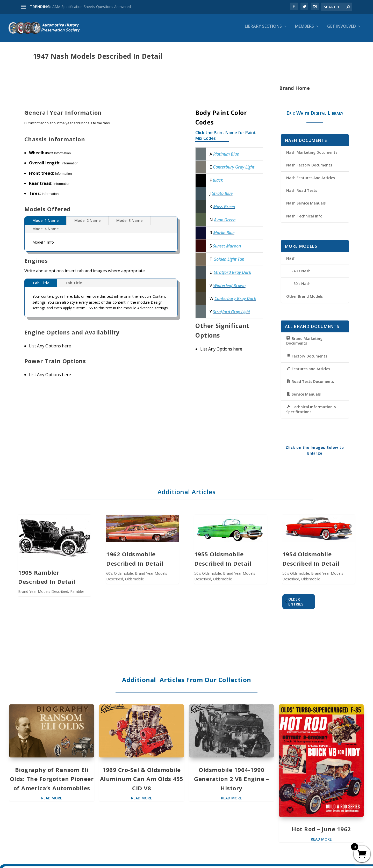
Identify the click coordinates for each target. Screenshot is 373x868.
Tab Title (41, 286)
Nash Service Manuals (306, 207)
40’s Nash (302, 275)
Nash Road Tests (302, 194)
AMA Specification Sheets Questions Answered (92, 7)
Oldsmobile (135, 583)
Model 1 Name (45, 224)
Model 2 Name (87, 224)
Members (304, 30)
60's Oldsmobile (120, 577)
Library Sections (263, 30)
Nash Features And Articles (311, 181)
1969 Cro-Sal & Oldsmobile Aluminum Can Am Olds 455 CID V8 (142, 782)
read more (52, 802)
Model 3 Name (129, 224)
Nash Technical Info (304, 220)
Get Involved (342, 30)
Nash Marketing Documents (312, 156)
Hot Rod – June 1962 (321, 833)
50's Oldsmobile (208, 577)
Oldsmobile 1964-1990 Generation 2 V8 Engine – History (231, 782)
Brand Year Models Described (43, 595)
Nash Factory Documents (309, 169)
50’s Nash (302, 287)
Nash (291, 262)
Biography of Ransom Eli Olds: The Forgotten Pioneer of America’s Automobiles (52, 782)
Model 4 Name (45, 232)
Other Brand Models (304, 300)
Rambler (77, 595)
